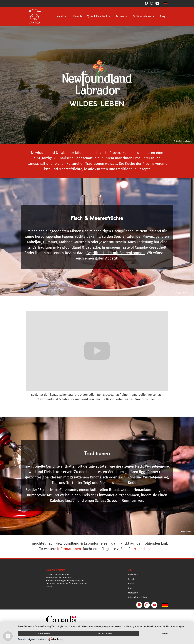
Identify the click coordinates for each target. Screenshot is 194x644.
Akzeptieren (105, 634)
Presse (131, 584)
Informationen (69, 549)
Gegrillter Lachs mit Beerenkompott (116, 253)
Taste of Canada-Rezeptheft (144, 247)
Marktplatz (63, 16)
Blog (162, 16)
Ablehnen (44, 634)
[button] (166, 3)
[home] (35, 16)
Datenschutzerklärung (138, 597)
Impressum (133, 593)
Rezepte (78, 16)
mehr (165, 634)
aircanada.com (143, 549)
